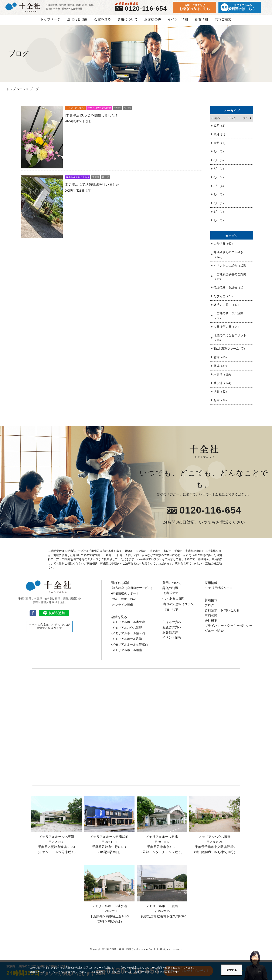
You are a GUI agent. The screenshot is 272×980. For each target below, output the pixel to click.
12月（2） (220, 129)
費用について (128, 23)
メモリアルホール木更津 (57, 828)
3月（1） (220, 206)
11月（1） (220, 138)
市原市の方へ (172, 625)
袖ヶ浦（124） (223, 386)
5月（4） (220, 189)
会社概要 (211, 624)
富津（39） (221, 369)
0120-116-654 (147, 10)
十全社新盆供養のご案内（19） (230, 280)
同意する (232, 970)
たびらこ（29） (224, 299)
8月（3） (220, 163)
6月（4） (220, 181)
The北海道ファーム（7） (230, 352)
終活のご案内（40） (227, 308)
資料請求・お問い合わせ (222, 613)
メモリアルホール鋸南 (162, 895)
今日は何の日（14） (227, 330)
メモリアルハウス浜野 (215, 828)
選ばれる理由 (77, 23)
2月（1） (220, 215)
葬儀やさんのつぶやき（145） (228, 258)
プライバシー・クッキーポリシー (229, 629)
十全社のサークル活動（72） (228, 319)
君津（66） (221, 361)
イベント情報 (178, 23)
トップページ (51, 23)
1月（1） (220, 224)
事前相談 (211, 619)
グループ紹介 (214, 634)
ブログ (209, 608)
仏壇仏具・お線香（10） (230, 291)
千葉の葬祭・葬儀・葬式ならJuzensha (126, 952)
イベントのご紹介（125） (231, 269)
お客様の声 (153, 23)
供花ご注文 (223, 23)
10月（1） (220, 146)
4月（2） (220, 198)
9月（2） (220, 155)
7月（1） (220, 172)
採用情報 (211, 586)
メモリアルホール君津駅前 (109, 828)
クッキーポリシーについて (53, 972)
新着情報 (201, 23)
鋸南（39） (221, 404)
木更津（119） (223, 378)
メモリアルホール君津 (162, 828)
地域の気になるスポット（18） (230, 341)
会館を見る (103, 23)
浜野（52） (221, 395)
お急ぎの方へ (172, 630)
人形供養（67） (224, 247)
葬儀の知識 (170, 591)
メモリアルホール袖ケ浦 (109, 898)
